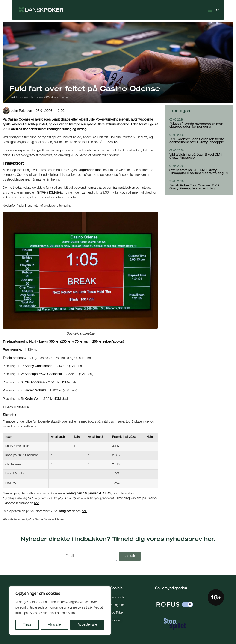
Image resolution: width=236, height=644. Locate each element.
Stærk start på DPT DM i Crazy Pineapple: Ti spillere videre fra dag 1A (199, 172)
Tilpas (27, 625)
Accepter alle (87, 625)
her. (37, 503)
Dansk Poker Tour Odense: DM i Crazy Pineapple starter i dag (194, 187)
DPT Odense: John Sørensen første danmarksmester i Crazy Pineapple (197, 141)
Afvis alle (54, 625)
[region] (60, 611)
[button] (210, 10)
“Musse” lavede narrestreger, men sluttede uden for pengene (196, 126)
